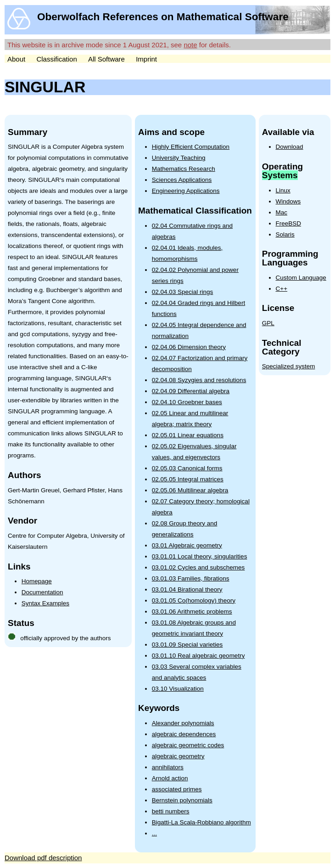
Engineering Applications (186, 191)
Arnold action (170, 778)
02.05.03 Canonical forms (187, 468)
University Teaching (179, 158)
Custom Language (301, 278)
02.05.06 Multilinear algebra (190, 490)
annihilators (168, 767)
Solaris (285, 234)
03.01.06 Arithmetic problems (192, 612)
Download (290, 147)
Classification (56, 59)
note (190, 45)
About (16, 59)
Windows (288, 201)
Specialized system (289, 366)
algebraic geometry (178, 756)
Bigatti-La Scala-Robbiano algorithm (201, 822)
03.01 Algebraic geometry (187, 545)
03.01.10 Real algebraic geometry (198, 656)
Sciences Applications (182, 180)
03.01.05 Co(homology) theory (194, 600)
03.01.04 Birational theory (187, 589)
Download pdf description (43, 858)
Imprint (146, 59)
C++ (282, 289)
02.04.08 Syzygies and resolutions (199, 380)
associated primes (177, 789)
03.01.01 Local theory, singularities (200, 556)
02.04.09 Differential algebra (191, 391)
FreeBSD (289, 223)
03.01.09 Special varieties (187, 645)
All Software (106, 59)
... (154, 833)
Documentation (42, 592)
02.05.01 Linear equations (188, 435)
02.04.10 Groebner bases (187, 402)
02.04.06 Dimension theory (189, 347)
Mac (282, 212)
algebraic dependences (184, 734)
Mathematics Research (184, 169)
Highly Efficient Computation (191, 147)
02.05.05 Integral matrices (188, 479)
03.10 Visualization (178, 689)
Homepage (37, 581)
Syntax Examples (45, 603)
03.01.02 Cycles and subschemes (198, 567)
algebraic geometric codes (188, 745)
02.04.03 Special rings (183, 292)
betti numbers (171, 811)
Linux (283, 190)
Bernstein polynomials (182, 800)
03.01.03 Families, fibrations (191, 578)
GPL (268, 323)
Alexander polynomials (183, 723)
